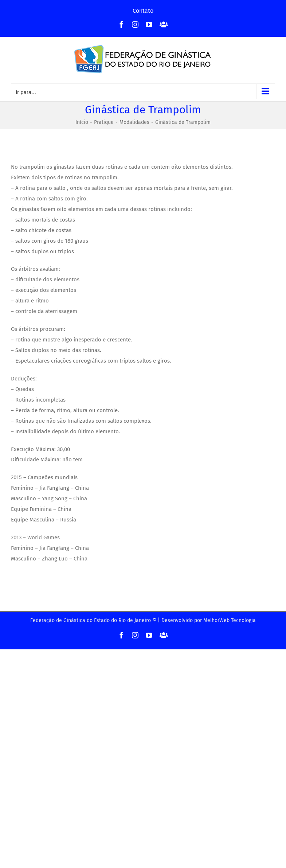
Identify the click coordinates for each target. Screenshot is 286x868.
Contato (143, 11)
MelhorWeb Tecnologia (230, 620)
